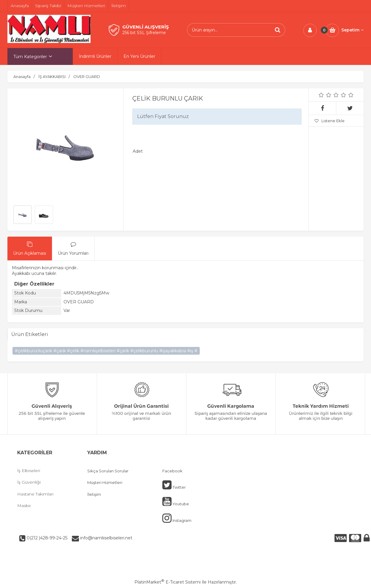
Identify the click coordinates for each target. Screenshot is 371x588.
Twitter (174, 485)
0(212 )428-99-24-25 (46, 538)
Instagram (177, 518)
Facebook (172, 471)
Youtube (176, 501)
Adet (138, 151)
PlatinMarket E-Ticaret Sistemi (168, 582)
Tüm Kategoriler (30, 57)
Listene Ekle (330, 121)
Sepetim (352, 30)
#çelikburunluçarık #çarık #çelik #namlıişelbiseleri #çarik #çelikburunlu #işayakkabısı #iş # (106, 351)
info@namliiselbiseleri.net (106, 538)
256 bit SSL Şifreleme (144, 33)
